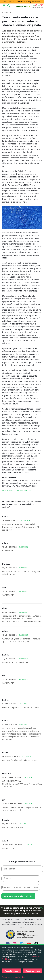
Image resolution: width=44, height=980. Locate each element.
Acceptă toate (11, 971)
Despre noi (6, 921)
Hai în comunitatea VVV (31, 923)
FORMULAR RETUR (17, 921)
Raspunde (26, 521)
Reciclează (22, 926)
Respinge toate (33, 971)
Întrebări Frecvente (35, 926)
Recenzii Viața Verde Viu (33, 921)
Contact (22, 928)
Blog (9, 12)
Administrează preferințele (14, 977)
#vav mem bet (8, 491)
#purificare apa (24, 491)
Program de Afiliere (9, 926)
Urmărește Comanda (13, 923)
